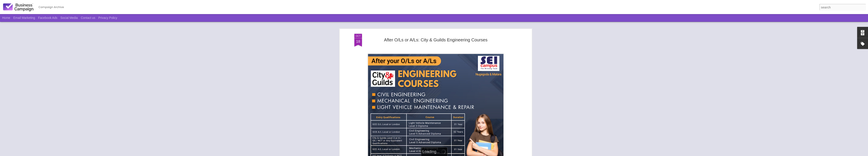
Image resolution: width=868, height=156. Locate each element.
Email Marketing (24, 18)
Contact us (88, 18)
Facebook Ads (48, 18)
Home (6, 18)
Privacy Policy (108, 18)
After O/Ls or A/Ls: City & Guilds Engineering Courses (436, 40)
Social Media (69, 18)
